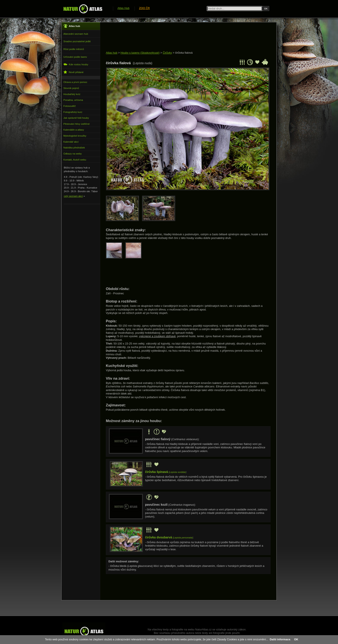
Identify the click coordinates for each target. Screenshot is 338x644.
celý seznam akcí (73, 196)
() (166, 472)
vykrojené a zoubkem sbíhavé (157, 336)
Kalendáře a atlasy (74, 130)
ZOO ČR (144, 8)
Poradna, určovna (73, 100)
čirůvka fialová (184, 53)
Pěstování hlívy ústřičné (77, 124)
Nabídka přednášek (74, 148)
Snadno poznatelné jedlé (77, 41)
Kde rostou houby (76, 64)
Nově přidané (74, 72)
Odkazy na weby (73, 154)
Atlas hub (112, 53)
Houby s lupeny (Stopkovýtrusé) (140, 53)
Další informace (280, 639)
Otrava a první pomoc (75, 82)
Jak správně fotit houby (76, 118)
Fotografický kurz (73, 112)
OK (296, 639)
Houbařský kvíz (72, 94)
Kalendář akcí (71, 142)
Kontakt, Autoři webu (75, 160)
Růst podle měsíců (74, 49)
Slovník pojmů (71, 88)
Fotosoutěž (70, 106)
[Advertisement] (184, 37)
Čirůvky (167, 53)
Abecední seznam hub (76, 34)
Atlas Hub (123, 8)
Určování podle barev (75, 57)
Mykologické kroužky (75, 136)
